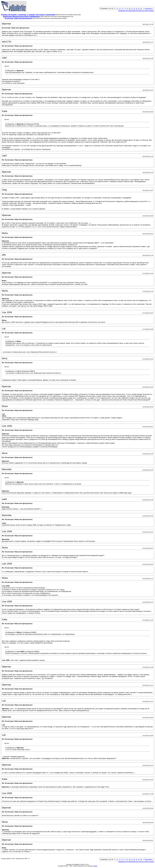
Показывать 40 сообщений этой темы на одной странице (136, 11)
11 (132, 8)
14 (139, 8)
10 (129, 8)
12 (134, 8)
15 (141, 8)
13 (136, 8)
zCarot (95, 866)
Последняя (149, 8)
